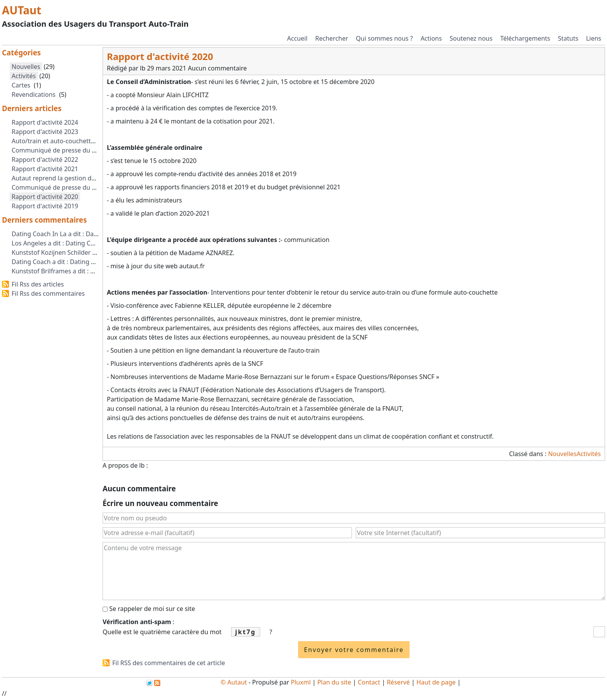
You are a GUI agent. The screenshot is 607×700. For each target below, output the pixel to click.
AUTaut (22, 10)
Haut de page (436, 682)
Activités (589, 454)
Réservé (398, 682)
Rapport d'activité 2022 (45, 160)
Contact (369, 682)
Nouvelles (562, 454)
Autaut (237, 682)
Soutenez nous (471, 38)
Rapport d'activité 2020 (45, 197)
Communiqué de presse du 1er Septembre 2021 (81, 187)
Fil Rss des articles (38, 284)
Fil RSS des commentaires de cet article (169, 663)
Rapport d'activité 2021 (45, 169)
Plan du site (334, 682)
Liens (594, 38)
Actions (431, 38)
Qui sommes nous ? (384, 38)
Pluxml (301, 682)
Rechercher (332, 38)
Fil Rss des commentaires (48, 293)
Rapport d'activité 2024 (45, 122)
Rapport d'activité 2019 (45, 206)
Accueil (297, 38)
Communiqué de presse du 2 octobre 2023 (73, 150)
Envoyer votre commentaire (354, 650)
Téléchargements (525, 38)
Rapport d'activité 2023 (45, 132)
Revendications (33, 94)
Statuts (568, 38)
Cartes (21, 85)
